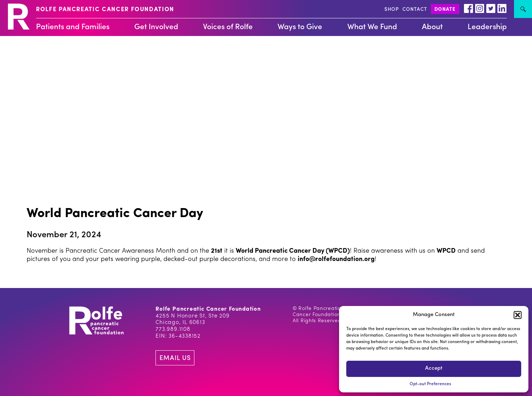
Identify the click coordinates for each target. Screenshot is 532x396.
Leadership (487, 27)
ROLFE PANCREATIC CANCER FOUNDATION (105, 10)
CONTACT (415, 10)
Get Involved (156, 27)
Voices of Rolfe (228, 27)
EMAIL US (175, 358)
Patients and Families (73, 27)
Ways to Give (300, 27)
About (432, 27)
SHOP (392, 10)
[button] (518, 315)
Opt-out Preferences (430, 384)
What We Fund (372, 27)
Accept (434, 368)
